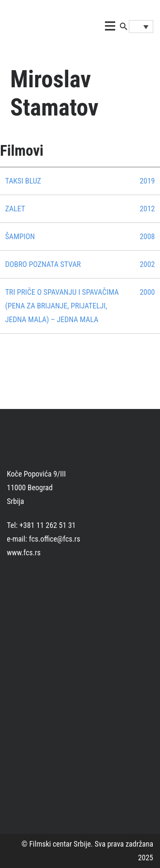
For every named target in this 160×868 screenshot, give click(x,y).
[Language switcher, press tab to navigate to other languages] (141, 27)
